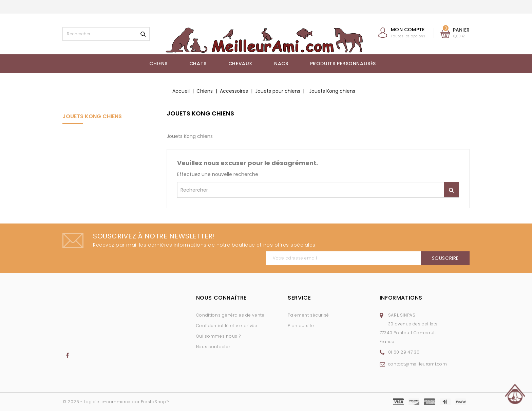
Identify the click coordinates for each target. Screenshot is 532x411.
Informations (401, 298)
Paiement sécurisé (308, 315)
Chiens (158, 64)
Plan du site (301, 326)
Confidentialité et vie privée (227, 326)
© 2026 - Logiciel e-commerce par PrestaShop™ (116, 402)
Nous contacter (213, 347)
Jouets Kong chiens (92, 116)
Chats (198, 64)
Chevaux (240, 64)
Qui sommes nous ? (218, 336)
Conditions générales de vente (230, 315)
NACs (281, 64)
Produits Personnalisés (343, 64)
